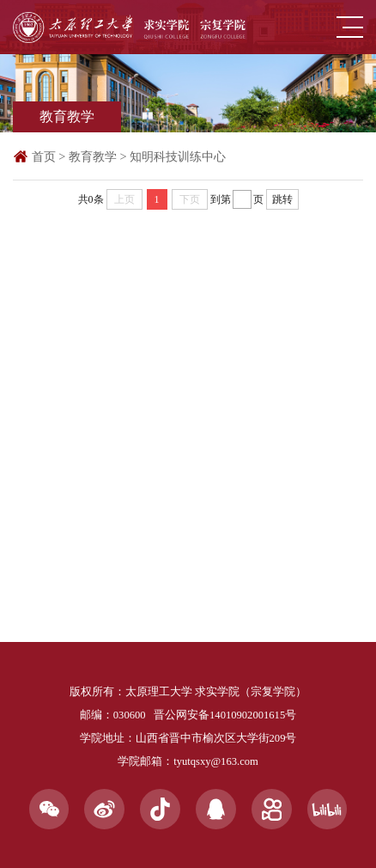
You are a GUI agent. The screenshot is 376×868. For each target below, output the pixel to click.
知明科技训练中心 (178, 156)
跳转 (282, 199)
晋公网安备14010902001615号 (225, 715)
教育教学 (93, 156)
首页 (44, 156)
